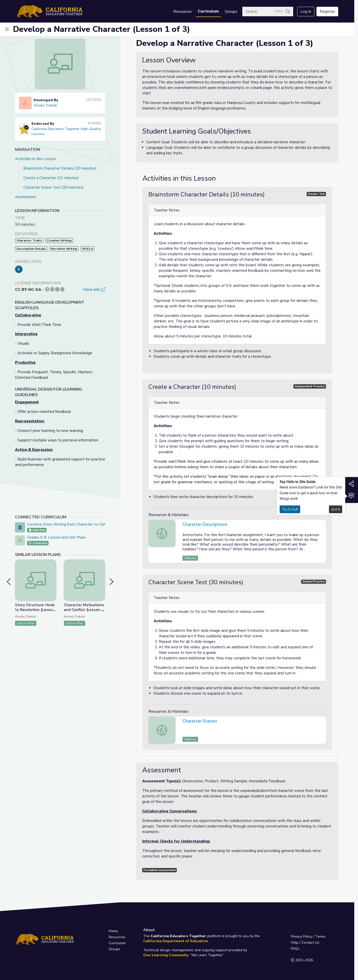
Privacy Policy (302, 937)
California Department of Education (176, 941)
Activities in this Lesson (35, 159)
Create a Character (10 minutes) (51, 178)
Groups (231, 12)
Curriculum (208, 11)
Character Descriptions (205, 524)
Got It (336, 509)
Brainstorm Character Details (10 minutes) (60, 168)
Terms (320, 937)
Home (113, 931)
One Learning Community (166, 955)
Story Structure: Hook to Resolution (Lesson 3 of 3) (35, 610)
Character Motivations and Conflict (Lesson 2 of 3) (84, 610)
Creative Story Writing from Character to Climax (69, 524)
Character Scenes (200, 721)
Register (327, 12)
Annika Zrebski (45, 105)
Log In (306, 12)
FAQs (295, 949)
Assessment (26, 197)
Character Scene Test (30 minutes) (53, 187)
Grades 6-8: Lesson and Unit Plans (56, 537)
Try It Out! (290, 509)
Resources (183, 12)
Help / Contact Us (305, 943)
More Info (94, 290)
